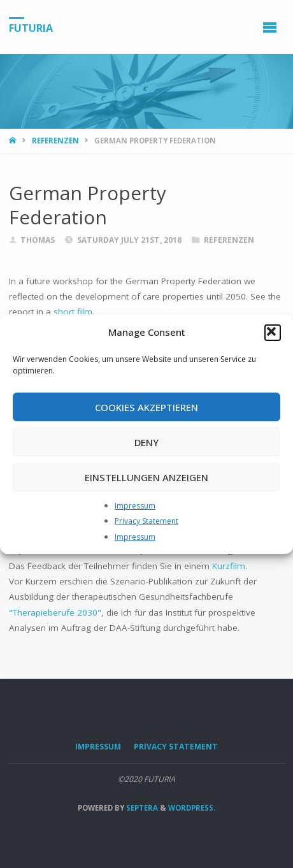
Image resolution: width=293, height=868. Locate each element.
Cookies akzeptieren (146, 407)
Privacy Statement (146, 521)
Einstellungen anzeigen (146, 477)
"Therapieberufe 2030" (55, 612)
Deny (146, 442)
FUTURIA (31, 27)
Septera (141, 808)
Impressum (135, 506)
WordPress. (192, 808)
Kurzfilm (229, 566)
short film (73, 312)
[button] (273, 333)
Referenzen (55, 141)
